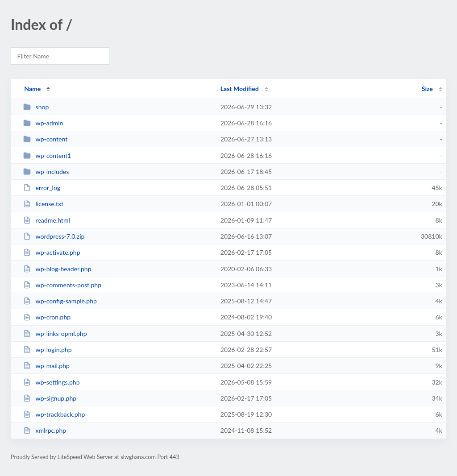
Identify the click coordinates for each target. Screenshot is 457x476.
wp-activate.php (52, 252)
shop (36, 107)
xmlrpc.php (45, 430)
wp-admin (43, 123)
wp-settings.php (51, 382)
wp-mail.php (46, 366)
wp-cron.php (47, 317)
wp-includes (46, 172)
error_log (42, 188)
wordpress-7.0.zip (54, 236)
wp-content (45, 139)
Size (427, 89)
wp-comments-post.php (62, 285)
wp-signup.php (50, 398)
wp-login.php (47, 350)
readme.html (47, 220)
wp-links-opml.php (55, 333)
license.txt (43, 204)
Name (32, 89)
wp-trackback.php (54, 414)
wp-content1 (47, 155)
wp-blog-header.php (57, 269)
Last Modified (240, 89)
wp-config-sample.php (60, 301)
